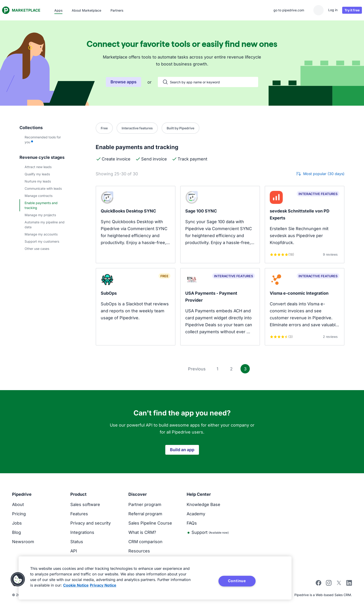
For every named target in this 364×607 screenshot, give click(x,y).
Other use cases (37, 249)
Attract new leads (38, 167)
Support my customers (42, 241)
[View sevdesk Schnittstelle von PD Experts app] (305, 225)
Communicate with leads (43, 188)
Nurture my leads (38, 181)
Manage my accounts (41, 234)
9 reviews (330, 254)
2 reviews (330, 337)
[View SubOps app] (136, 307)
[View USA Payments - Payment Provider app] (220, 307)
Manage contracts (39, 196)
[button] (18, 579)
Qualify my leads (37, 174)
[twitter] (339, 584)
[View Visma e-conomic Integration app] (305, 307)
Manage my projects (40, 215)
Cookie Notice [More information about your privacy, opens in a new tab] (76, 585)
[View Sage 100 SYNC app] (220, 225)
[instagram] (329, 584)
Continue (237, 581)
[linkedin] (349, 584)
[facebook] (318, 584)
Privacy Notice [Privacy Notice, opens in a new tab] (103, 585)
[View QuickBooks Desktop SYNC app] (136, 225)
